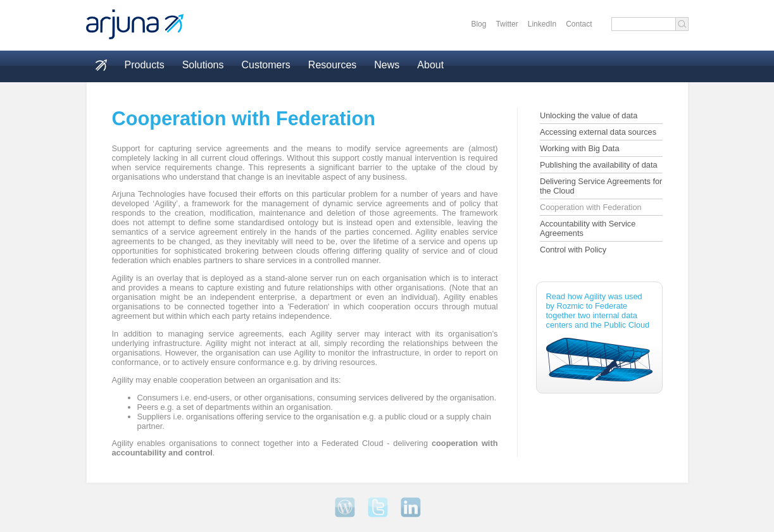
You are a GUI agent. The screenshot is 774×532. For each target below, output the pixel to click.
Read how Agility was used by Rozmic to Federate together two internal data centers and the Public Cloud (599, 337)
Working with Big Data (580, 148)
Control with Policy (573, 250)
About (430, 65)
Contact (579, 24)
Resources (332, 65)
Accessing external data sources (598, 132)
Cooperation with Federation (591, 207)
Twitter (507, 24)
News (387, 65)
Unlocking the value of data (589, 115)
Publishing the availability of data (599, 165)
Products (145, 65)
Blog (478, 24)
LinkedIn (542, 24)
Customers (265, 65)
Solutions (203, 65)
